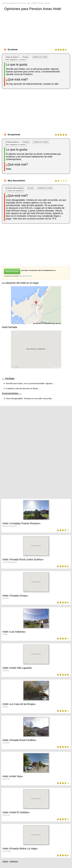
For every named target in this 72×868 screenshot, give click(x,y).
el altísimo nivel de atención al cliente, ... (23, 388)
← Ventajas (8, 378)
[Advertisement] (37, 112)
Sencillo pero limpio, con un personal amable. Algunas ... (30, 383)
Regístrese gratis (12, 271)
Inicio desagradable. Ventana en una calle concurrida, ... (30, 398)
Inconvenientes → (12, 393)
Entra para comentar (25, 276)
